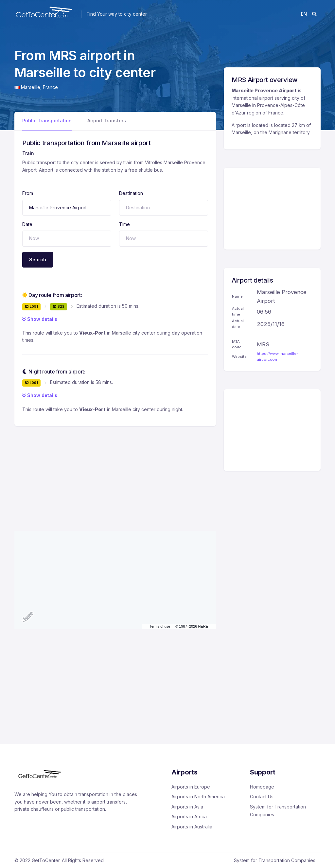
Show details (40, 319)
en (304, 14)
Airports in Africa (189, 816)
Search (38, 260)
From (28, 193)
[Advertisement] (115, 472)
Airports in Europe (191, 787)
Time (124, 224)
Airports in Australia (192, 827)
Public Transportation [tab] (47, 121)
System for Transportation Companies (278, 811)
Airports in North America (198, 797)
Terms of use (160, 626)
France (50, 87)
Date (27, 224)
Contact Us (262, 797)
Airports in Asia (187, 807)
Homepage (262, 787)
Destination (131, 193)
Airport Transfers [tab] (107, 121)
